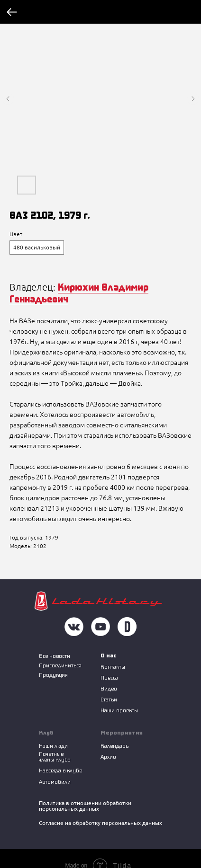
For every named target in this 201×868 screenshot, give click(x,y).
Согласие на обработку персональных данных (100, 823)
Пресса (109, 678)
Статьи (109, 699)
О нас (108, 655)
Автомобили (55, 782)
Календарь (114, 746)
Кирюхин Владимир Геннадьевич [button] (79, 293)
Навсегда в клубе (60, 770)
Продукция (53, 675)
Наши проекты (119, 710)
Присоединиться (60, 665)
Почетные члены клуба (55, 757)
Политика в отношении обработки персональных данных (85, 806)
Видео (109, 688)
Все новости (55, 656)
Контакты (113, 667)
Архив (108, 757)
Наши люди (53, 746)
